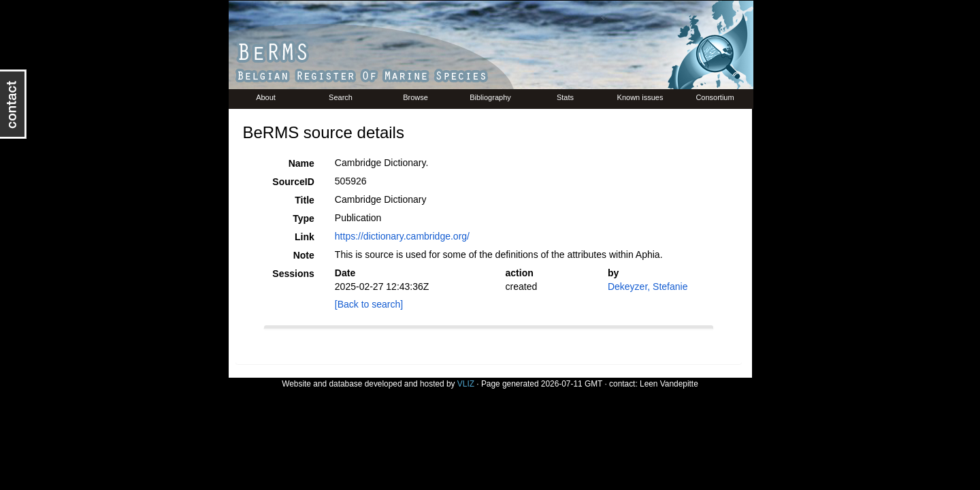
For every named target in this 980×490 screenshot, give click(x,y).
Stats (565, 97)
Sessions (293, 274)
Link (305, 237)
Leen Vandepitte (669, 384)
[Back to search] (369, 304)
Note (304, 255)
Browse (415, 97)
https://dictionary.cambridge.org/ (402, 236)
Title (305, 200)
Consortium (715, 97)
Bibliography (490, 97)
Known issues (640, 97)
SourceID (293, 182)
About (266, 97)
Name (301, 163)
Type (304, 218)
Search (341, 97)
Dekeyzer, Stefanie (648, 287)
